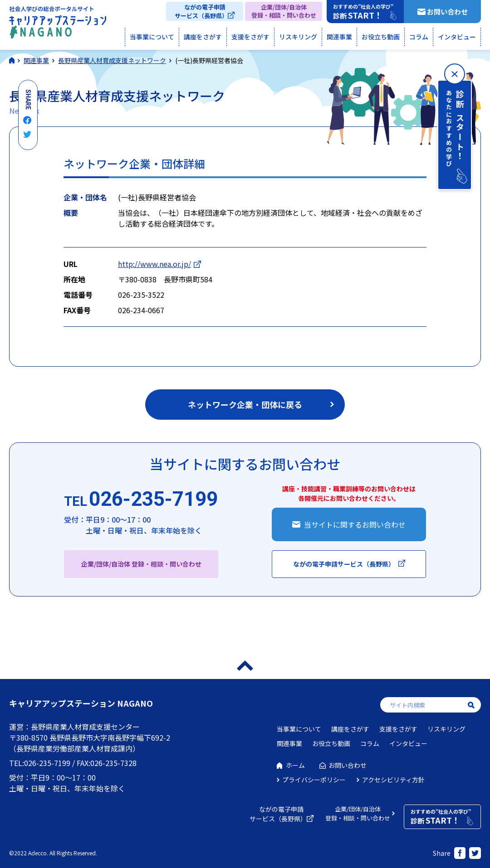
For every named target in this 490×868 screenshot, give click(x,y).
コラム (419, 37)
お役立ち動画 (381, 37)
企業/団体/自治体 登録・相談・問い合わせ (141, 564)
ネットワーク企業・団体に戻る (245, 404)
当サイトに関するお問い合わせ (355, 524)
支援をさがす (250, 37)
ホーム (295, 765)
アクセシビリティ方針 (393, 780)
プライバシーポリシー (314, 780)
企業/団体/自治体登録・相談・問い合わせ (284, 11)
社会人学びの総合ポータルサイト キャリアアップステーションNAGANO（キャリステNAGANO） (58, 24)
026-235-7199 (141, 499)
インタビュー (457, 37)
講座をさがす (203, 37)
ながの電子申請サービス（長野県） (201, 11)
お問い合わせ (447, 12)
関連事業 (339, 37)
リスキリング (298, 37)
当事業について (152, 37)
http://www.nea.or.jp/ (154, 264)
